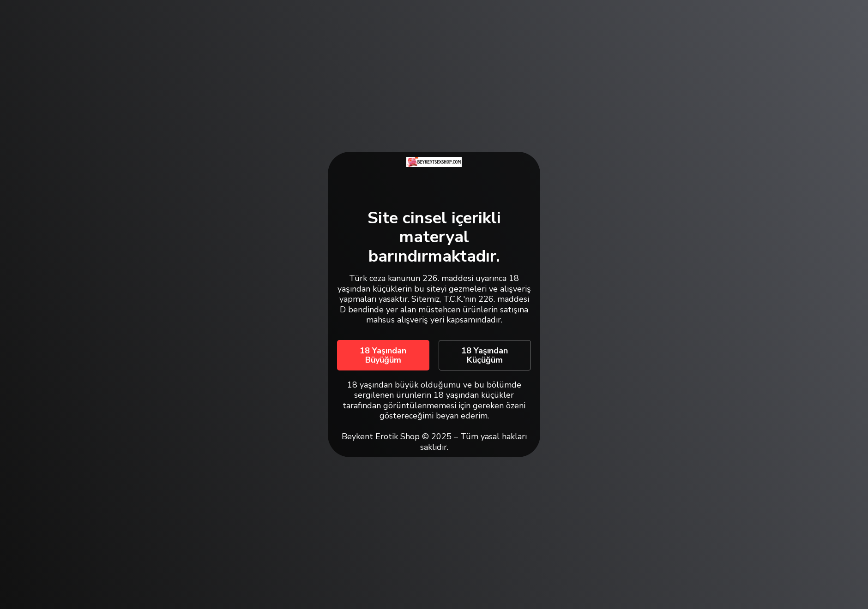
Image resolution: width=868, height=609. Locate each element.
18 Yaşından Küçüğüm (485, 355)
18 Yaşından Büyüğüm (383, 355)
